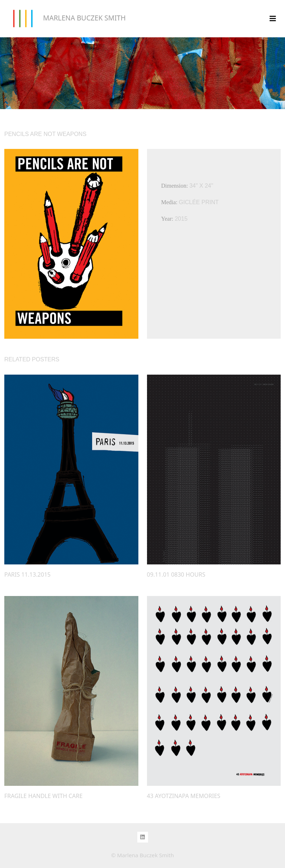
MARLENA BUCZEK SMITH (65, 19)
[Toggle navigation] (273, 19)
